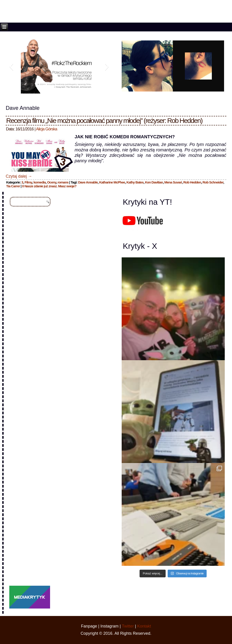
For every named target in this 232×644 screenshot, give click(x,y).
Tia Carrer (13, 186)
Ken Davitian (154, 182)
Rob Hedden (192, 182)
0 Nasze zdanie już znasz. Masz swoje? (49, 186)
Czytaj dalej (19, 176)
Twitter (128, 626)
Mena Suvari (173, 182)
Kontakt (144, 626)
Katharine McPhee (112, 182)
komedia (40, 182)
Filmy (28, 182)
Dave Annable (88, 182)
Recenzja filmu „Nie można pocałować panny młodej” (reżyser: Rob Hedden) (104, 121)
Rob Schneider (213, 182)
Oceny (52, 182)
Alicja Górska (47, 129)
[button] (11, 66)
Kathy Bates (135, 182)
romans (63, 182)
